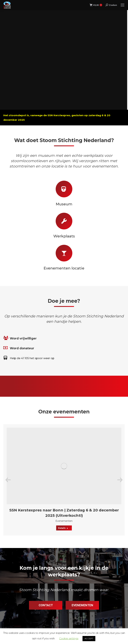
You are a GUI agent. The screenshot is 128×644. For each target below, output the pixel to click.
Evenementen (64, 521)
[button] (8, 480)
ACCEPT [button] (89, 638)
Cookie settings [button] (69, 638)
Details (63, 528)
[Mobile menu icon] (122, 5)
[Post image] (64, 466)
